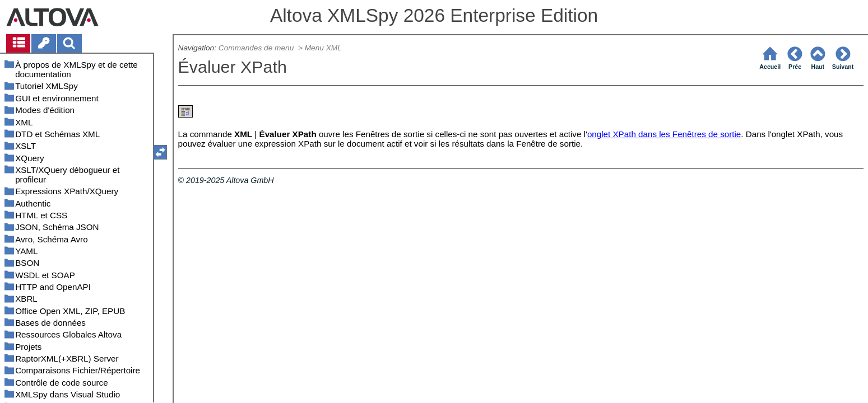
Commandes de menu (257, 48)
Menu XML (323, 48)
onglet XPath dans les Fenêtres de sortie (664, 134)
